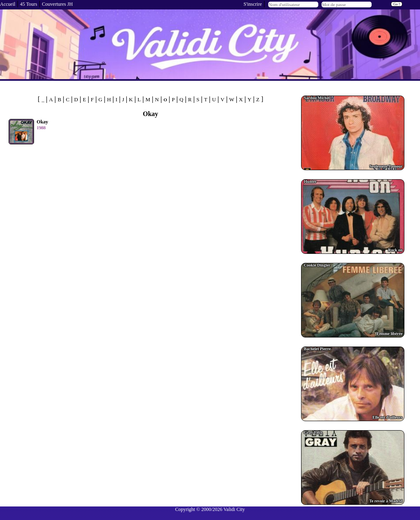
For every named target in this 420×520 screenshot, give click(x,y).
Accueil (8, 4)
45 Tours (29, 4)
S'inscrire (253, 4)
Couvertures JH (57, 4)
